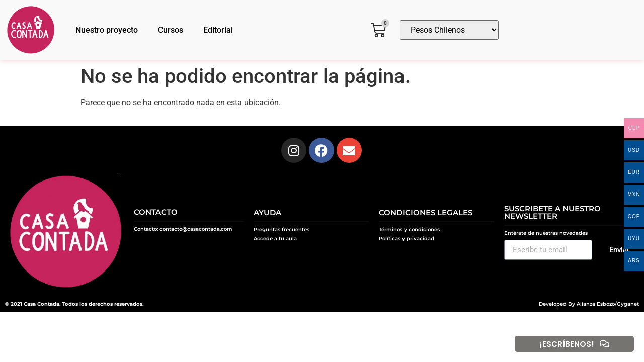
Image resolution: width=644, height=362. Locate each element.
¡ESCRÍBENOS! (567, 344)
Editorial (218, 30)
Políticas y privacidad (407, 239)
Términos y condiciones (409, 230)
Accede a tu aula (275, 239)
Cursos (171, 30)
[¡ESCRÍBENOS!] (604, 344)
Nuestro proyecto (107, 30)
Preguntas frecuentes (281, 230)
